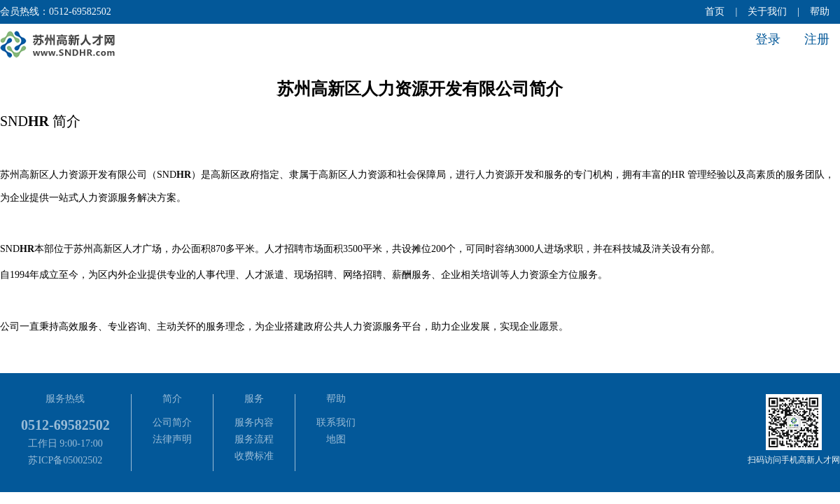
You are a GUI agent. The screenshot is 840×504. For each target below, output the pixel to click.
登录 (768, 39)
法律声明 (172, 439)
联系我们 (336, 422)
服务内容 (254, 422)
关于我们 (767, 12)
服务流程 (254, 439)
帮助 (820, 12)
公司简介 (172, 422)
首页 (715, 12)
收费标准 (254, 456)
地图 (336, 439)
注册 (817, 39)
